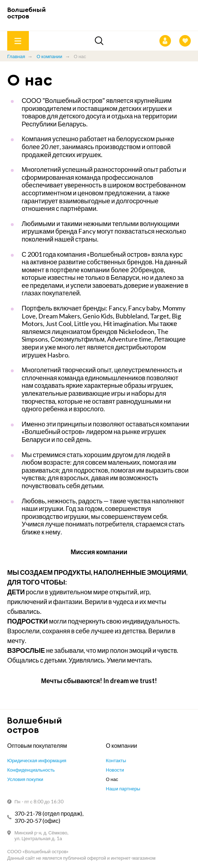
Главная (16, 56)
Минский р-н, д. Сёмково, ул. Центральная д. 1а (41, 836)
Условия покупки (25, 779)
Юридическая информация (37, 760)
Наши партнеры (123, 789)
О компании (49, 56)
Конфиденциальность (31, 770)
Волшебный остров (27, 13)
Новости (115, 770)
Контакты (116, 760)
